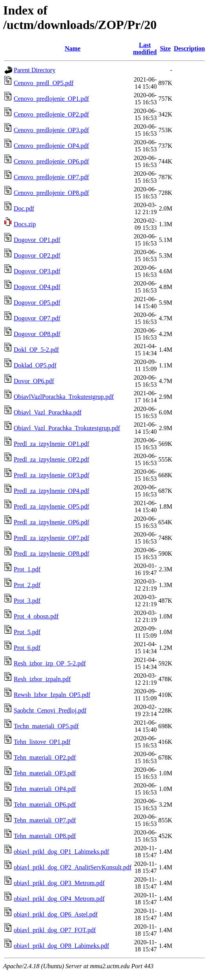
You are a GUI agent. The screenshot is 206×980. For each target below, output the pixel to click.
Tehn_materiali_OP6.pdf (45, 805)
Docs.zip (25, 224)
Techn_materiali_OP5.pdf (46, 726)
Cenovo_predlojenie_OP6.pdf (51, 161)
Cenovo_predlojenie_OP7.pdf (51, 177)
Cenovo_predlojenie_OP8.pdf (51, 193)
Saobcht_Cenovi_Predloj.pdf (50, 710)
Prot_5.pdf (27, 632)
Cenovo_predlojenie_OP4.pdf (51, 146)
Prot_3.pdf (27, 601)
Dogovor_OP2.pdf (37, 255)
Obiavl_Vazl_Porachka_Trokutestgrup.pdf (67, 428)
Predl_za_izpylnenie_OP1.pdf (51, 444)
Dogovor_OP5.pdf (37, 303)
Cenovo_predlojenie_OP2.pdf (51, 114)
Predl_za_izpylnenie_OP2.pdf (51, 459)
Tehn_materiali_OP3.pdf (45, 773)
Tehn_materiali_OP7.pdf (45, 820)
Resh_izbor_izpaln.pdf (42, 679)
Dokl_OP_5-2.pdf (36, 350)
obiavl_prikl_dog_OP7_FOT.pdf (55, 930)
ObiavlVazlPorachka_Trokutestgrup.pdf (64, 397)
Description (189, 48)
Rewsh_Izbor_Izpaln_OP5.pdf (52, 695)
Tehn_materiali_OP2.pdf (45, 757)
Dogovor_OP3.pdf (37, 271)
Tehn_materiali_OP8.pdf (45, 836)
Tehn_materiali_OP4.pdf (45, 789)
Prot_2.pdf (27, 585)
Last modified (145, 48)
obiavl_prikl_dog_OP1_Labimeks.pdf (61, 852)
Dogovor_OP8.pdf (37, 334)
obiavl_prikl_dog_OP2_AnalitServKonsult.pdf (73, 867)
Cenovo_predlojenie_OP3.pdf (51, 130)
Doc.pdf (24, 208)
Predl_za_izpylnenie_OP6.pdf (51, 522)
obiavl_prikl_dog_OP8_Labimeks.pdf (61, 946)
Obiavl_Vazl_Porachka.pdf (48, 412)
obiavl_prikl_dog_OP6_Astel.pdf (56, 914)
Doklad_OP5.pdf (35, 365)
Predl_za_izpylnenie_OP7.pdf (51, 538)
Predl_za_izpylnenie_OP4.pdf (51, 491)
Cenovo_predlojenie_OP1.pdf (51, 99)
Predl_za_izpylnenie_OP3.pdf (51, 475)
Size (165, 48)
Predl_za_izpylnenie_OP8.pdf (51, 554)
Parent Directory (35, 70)
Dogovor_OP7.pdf (37, 318)
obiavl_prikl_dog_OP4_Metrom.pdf (59, 899)
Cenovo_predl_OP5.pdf (44, 83)
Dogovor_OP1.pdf (37, 240)
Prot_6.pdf (27, 648)
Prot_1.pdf (27, 569)
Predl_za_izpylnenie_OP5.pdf (51, 506)
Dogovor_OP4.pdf (37, 287)
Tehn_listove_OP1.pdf (42, 742)
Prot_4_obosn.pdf (36, 616)
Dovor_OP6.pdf (34, 381)
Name (73, 48)
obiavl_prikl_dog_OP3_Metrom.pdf (59, 883)
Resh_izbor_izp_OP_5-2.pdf (50, 663)
